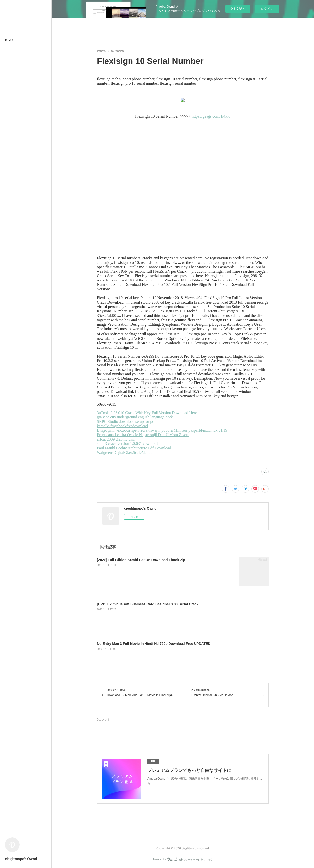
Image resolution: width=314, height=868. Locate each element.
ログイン (267, 9)
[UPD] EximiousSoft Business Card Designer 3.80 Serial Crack (148, 604)
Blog (9, 40)
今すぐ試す (238, 8)
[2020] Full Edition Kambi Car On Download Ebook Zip (141, 560)
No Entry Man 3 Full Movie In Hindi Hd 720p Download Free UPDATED (154, 644)
